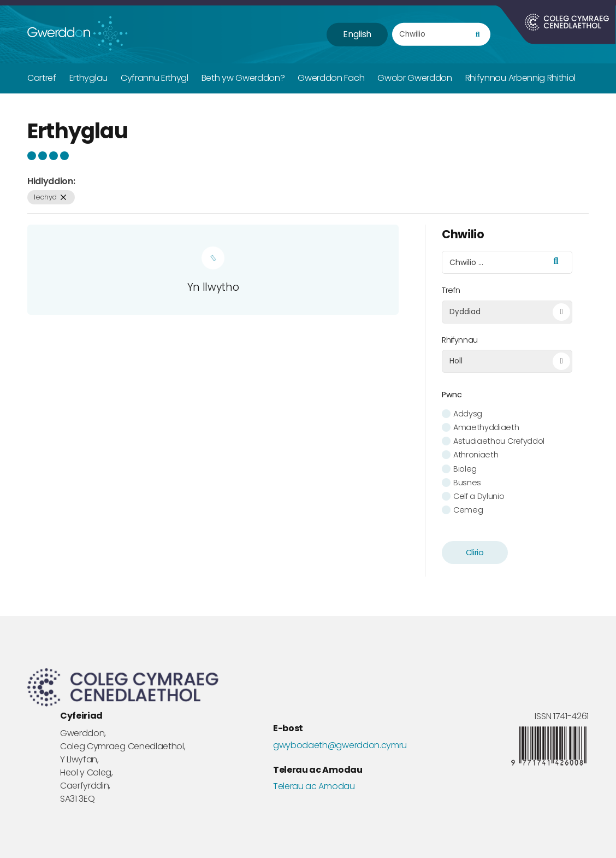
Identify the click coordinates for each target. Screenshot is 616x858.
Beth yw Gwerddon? (243, 78)
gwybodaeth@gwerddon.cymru (340, 745)
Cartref (42, 78)
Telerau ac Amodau (314, 786)
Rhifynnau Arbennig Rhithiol (520, 78)
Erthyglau (88, 78)
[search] (478, 35)
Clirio (475, 553)
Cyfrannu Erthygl (155, 78)
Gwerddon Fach (331, 78)
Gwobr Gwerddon (415, 78)
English (357, 34)
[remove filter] (64, 198)
